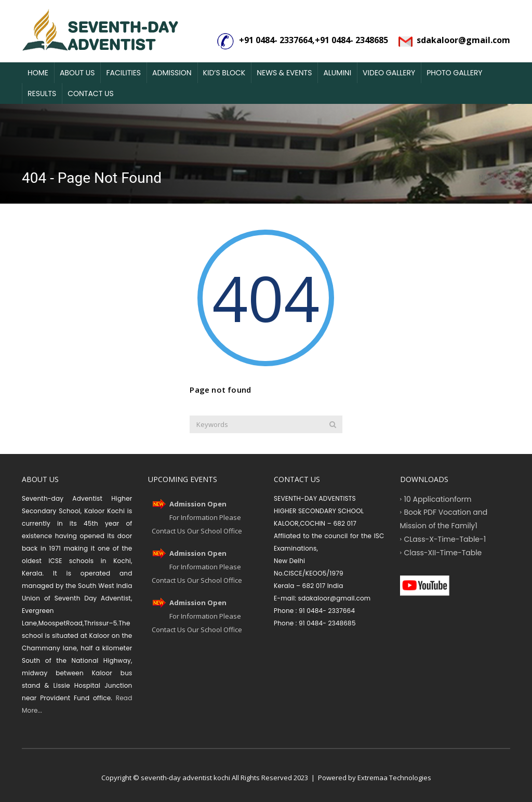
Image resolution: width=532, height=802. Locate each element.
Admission (172, 73)
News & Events (284, 73)
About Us (77, 73)
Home (38, 73)
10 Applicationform (438, 499)
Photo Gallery (454, 73)
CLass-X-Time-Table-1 (445, 539)
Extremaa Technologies (394, 778)
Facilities (123, 73)
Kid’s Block (224, 73)
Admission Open (198, 504)
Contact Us (90, 93)
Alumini (337, 73)
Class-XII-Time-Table (443, 552)
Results (42, 93)
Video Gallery (389, 73)
